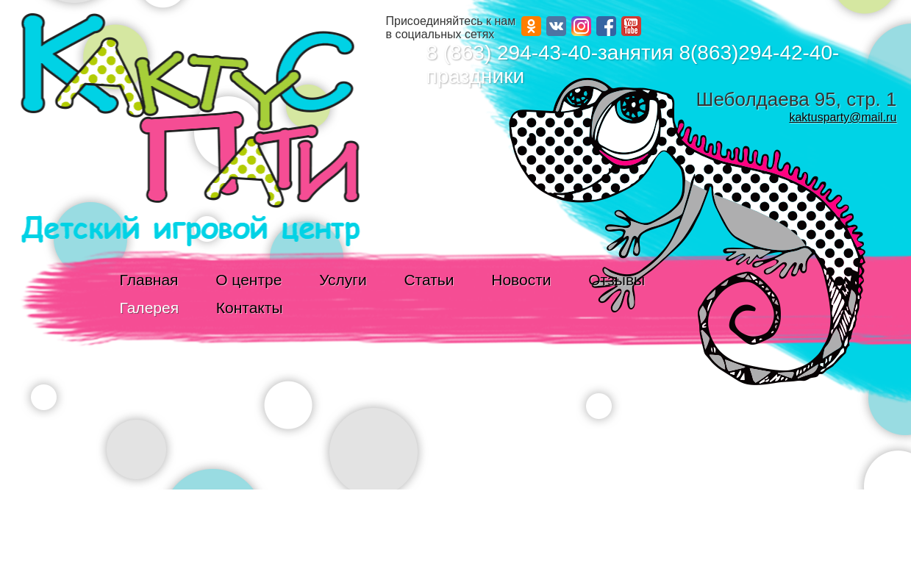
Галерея (150, 308)
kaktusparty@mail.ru (843, 117)
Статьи (429, 280)
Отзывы (617, 280)
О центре (249, 280)
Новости (521, 280)
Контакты (250, 308)
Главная (149, 280)
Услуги (343, 280)
